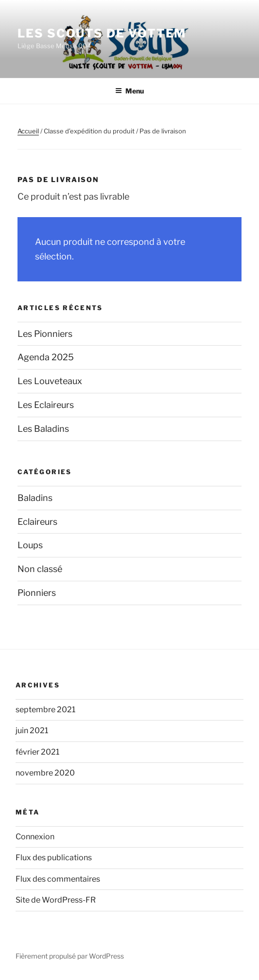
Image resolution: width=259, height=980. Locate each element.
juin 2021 (32, 730)
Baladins (35, 498)
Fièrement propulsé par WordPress (70, 956)
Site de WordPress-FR (56, 900)
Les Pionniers (45, 334)
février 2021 (37, 752)
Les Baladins (43, 429)
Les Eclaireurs (46, 405)
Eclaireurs (37, 522)
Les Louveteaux (50, 381)
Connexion (35, 837)
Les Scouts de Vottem (102, 33)
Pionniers (37, 593)
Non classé (40, 569)
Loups (30, 545)
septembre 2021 (45, 710)
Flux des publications (54, 858)
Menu (129, 91)
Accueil (28, 131)
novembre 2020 (45, 773)
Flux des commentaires (58, 879)
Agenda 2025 (46, 357)
